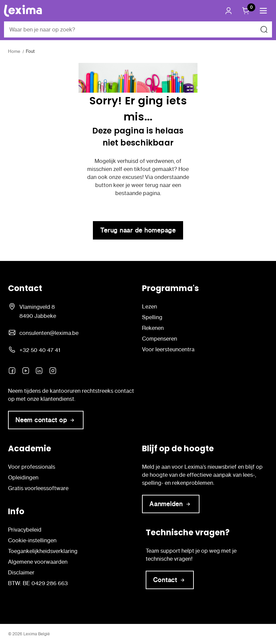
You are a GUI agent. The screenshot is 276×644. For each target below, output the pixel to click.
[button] (263, 11)
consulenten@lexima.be (49, 333)
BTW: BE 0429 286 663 (38, 583)
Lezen (150, 306)
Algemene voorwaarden (38, 562)
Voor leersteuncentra (168, 349)
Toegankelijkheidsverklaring (43, 551)
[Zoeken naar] (264, 29)
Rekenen (153, 328)
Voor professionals (32, 467)
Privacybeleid (25, 530)
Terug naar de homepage (138, 230)
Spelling (152, 317)
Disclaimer (21, 572)
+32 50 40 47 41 (40, 350)
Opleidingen (23, 477)
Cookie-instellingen (32, 540)
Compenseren (160, 339)
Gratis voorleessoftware (38, 488)
